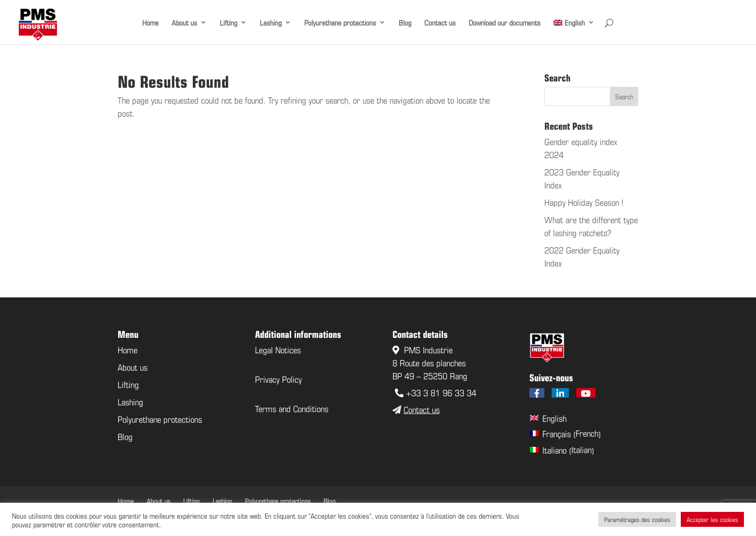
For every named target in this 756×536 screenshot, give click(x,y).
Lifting (229, 22)
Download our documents (505, 22)
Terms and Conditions (292, 408)
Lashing (271, 22)
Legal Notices (278, 349)
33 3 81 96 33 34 (444, 392)
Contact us (440, 22)
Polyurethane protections (340, 22)
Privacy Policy (278, 379)
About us (184, 22)
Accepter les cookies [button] (712, 519)
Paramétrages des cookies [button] (637, 519)
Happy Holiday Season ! (584, 202)
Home (150, 22)
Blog (405, 22)
